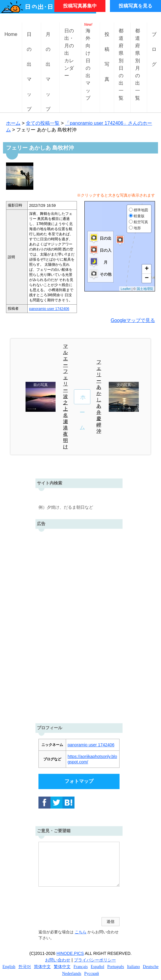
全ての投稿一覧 (43, 123)
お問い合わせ (58, 960)
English (9, 967)
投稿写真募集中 (80, 6)
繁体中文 (62, 967)
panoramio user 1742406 (49, 309)
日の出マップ (29, 39)
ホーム (13, 123)
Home (11, 34)
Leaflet (126, 289)
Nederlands (72, 974)
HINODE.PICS (70, 953)
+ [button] (147, 269)
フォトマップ (79, 781)
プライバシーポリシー (95, 960)
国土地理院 (145, 289)
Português (116, 967)
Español (97, 967)
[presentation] (84, 902)
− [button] (147, 278)
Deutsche (151, 967)
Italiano (134, 967)
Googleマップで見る (133, 320)
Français (81, 967)
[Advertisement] (79, 625)
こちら (81, 932)
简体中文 (42, 967)
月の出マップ (48, 39)
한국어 (25, 967)
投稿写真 (107, 39)
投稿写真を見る (135, 6)
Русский (91, 974)
